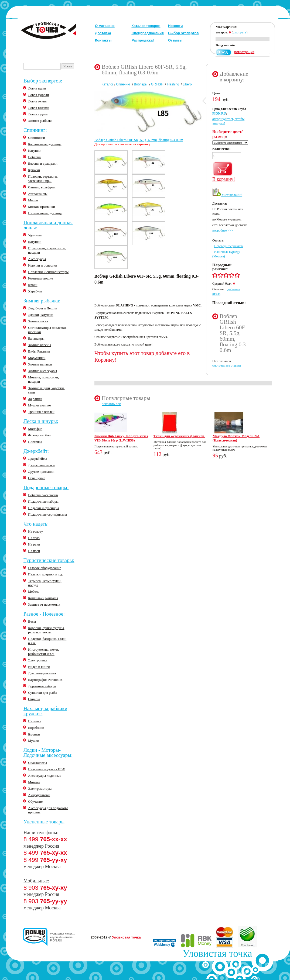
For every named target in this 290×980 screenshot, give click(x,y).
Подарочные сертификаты (47, 514)
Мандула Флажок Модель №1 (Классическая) (236, 438)
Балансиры (36, 338)
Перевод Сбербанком (229, 246)
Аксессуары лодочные (45, 776)
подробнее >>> (223, 230)
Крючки (34, 170)
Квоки (33, 285)
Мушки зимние (39, 405)
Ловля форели (38, 95)
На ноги (34, 551)
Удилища (35, 235)
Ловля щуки (37, 88)
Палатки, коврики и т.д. (45, 574)
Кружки (34, 734)
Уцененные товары (44, 822)
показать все (111, 404)
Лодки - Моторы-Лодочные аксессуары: (48, 753)
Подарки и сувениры (43, 508)
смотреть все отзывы (227, 365)
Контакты (103, 40)
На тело (34, 538)
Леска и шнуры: (41, 421)
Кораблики (36, 728)
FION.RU (219, 113)
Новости (175, 26)
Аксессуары (37, 259)
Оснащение (37, 478)
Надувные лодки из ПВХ (47, 769)
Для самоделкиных (42, 673)
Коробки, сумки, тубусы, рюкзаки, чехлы (46, 630)
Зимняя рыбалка (40, 121)
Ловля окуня (37, 101)
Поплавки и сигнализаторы (48, 272)
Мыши (33, 200)
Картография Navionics (45, 680)
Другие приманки (41, 472)
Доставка (103, 33)
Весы (32, 621)
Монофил (35, 429)
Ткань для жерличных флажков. (179, 436)
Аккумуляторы (39, 795)
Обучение (35, 801)
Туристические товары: (49, 560)
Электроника (38, 660)
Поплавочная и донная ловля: (48, 225)
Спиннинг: (35, 130)
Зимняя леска (38, 321)
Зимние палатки (40, 364)
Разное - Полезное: (44, 614)
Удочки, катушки (41, 315)
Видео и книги (39, 667)
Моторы (34, 782)
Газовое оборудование (45, 568)
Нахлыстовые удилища (45, 213)
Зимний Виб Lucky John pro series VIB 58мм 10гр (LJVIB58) (121, 438)
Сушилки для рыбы (43, 693)
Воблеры (35, 157)
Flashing (173, 84)
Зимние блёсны (40, 345)
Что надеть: (36, 524)
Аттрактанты (38, 194)
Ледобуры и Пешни (43, 308)
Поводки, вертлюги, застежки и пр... (43, 179)
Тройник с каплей (41, 412)
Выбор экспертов (183, 33)
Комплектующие (40, 278)
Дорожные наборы (42, 686)
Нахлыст (35, 721)
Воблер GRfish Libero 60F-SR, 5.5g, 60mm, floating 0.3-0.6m (139, 140)
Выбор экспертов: (43, 81)
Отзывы (175, 40)
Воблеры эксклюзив (43, 495)
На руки (34, 544)
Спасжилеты (37, 763)
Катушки (35, 151)
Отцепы (34, 699)
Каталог (108, 84)
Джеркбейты (37, 459)
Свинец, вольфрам (42, 187)
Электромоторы (40, 789)
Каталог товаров (146, 26)
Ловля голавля (39, 108)
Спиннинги (37, 138)
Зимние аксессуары (42, 371)
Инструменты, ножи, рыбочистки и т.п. (44, 652)
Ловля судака (38, 114)
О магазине (105, 26)
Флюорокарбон (39, 435)
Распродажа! (143, 40)
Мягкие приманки (42, 207)
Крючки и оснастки (43, 265)
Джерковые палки (41, 465)
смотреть (240, 32)
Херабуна (35, 291)
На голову (35, 531)
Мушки (34, 741)
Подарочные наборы (43, 501)
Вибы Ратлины (39, 351)
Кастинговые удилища (45, 144)
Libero (187, 84)
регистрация (244, 52)
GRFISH (157, 84)
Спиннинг (123, 84)
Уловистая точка (126, 937)
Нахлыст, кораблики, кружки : (46, 711)
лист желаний (227, 195)
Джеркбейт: (36, 451)
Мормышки (37, 358)
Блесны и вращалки (43, 163)
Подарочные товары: (46, 487)
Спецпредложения (147, 33)
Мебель (34, 591)
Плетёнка (35, 442)
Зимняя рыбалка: (42, 301)
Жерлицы (35, 399)
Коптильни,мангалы (43, 598)
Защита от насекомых (44, 604)
